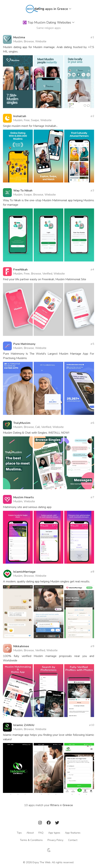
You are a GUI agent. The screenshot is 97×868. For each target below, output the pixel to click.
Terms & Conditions (31, 840)
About (30, 833)
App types (54, 833)
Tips (19, 833)
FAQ (41, 833)
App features (73, 833)
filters (55, 805)
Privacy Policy (55, 840)
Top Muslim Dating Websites (49, 22)
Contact (73, 840)
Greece (68, 805)
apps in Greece (58, 9)
